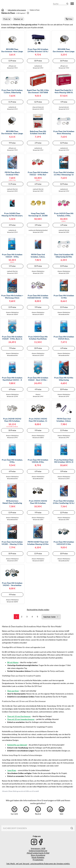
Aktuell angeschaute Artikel (38, 853)
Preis (7, 19)
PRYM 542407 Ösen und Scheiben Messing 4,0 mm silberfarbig (38, 543)
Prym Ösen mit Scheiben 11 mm (64, 297)
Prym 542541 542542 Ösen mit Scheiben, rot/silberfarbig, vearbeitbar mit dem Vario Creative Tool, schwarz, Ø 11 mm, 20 (38, 502)
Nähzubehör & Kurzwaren (17, 10)
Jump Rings (12, 770)
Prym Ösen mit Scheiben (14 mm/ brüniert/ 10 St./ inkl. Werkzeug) (38, 50)
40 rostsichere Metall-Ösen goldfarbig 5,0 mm (12, 502)
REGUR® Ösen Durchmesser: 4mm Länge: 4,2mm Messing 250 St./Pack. (12, 50)
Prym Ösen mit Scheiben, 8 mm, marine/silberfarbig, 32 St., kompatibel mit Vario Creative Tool (12, 461)
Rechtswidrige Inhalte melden (38, 610)
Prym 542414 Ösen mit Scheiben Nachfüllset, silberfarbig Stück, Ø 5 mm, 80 (38, 338)
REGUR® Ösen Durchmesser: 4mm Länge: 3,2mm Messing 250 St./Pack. (64, 50)
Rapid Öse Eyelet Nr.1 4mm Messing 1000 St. (64, 91)
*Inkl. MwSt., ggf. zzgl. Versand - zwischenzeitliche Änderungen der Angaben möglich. (38, 864)
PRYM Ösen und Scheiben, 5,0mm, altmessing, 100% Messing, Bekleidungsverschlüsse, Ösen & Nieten (38, 256)
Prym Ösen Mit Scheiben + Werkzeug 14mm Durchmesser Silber (12, 297)
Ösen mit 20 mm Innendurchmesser (21, 719)
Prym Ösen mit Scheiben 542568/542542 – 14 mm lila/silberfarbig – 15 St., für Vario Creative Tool (38, 297)
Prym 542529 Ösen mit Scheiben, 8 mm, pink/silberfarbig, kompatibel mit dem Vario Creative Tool (64, 215)
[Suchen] (72, 828)
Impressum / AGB (38, 848)
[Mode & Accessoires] (9, 4)
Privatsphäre (38, 860)
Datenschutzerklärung (38, 851)
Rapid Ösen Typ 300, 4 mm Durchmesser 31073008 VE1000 (38, 91)
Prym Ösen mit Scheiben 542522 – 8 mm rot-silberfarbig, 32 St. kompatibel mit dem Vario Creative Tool (38, 174)
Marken (18, 19)
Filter (69, 19)
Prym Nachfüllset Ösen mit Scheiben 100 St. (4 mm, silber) (64, 461)
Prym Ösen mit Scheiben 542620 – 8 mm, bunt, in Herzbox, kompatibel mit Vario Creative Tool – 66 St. (12, 338)
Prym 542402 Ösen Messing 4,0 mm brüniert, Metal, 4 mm (12, 215)
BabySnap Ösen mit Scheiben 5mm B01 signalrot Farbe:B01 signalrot (38, 133)
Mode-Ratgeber (38, 857)
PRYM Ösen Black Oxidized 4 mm (12, 174)
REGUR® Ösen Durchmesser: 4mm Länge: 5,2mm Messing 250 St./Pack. (12, 133)
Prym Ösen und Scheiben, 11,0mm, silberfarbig (12, 91)
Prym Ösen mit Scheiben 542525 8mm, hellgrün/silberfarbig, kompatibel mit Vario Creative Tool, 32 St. (64, 338)
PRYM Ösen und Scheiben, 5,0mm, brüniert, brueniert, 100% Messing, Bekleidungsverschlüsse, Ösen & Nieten (64, 420)
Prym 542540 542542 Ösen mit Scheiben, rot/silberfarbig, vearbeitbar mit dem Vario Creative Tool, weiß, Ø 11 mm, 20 (12, 420)
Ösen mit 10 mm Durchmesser (19, 716)
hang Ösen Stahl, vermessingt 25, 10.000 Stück (38, 215)
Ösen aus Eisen (13, 691)
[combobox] (35, 828)
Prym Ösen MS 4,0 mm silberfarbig (64, 379)
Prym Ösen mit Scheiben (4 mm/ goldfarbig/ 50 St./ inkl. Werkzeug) (64, 502)
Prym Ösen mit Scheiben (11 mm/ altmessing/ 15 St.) (64, 174)
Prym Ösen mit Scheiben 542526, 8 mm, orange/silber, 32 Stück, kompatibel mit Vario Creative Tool (38, 461)
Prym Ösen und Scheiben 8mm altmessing (64, 132)
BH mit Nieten (13, 662)
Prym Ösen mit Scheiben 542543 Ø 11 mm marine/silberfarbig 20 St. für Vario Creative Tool (64, 543)
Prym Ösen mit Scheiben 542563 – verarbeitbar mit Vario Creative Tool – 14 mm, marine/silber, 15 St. (12, 584)
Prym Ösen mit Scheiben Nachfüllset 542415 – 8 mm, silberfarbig (12, 379)
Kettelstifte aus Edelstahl (17, 745)
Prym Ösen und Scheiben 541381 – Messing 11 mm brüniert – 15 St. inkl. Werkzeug (12, 543)
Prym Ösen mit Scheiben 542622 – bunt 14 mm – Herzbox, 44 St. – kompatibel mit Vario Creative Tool (38, 379)
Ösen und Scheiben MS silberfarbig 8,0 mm (64, 256)
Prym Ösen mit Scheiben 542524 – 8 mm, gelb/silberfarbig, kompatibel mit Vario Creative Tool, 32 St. (12, 256)
